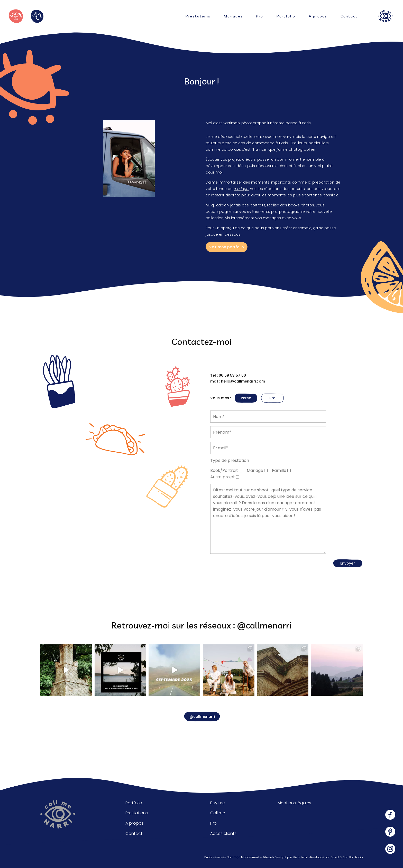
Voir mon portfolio (227, 247)
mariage (241, 189)
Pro (259, 16)
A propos (318, 16)
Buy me (218, 803)
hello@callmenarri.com (243, 381)
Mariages (233, 16)
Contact (349, 16)
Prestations (198, 16)
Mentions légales (294, 803)
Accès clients (223, 833)
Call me (218, 813)
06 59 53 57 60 (232, 375)
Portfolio (286, 16)
